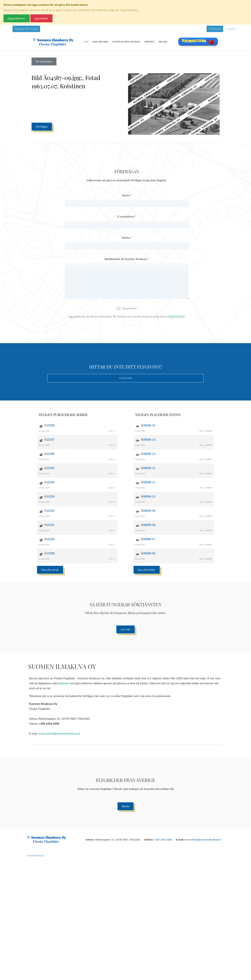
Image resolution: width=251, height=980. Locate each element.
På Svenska (215, 29)
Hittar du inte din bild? (126, 42)
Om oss (163, 42)
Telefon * (127, 238)
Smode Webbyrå (35, 855)
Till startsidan (44, 61)
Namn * (127, 195)
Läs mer (125, 629)
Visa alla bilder (147, 570)
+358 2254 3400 (163, 840)
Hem (86, 42)
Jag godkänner (127, 308)
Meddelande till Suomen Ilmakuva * (127, 259)
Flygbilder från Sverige (26, 29)
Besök (125, 806)
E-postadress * (127, 217)
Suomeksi (231, 29)
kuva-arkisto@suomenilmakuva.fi (59, 734)
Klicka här (125, 378)
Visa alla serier (50, 570)
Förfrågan (42, 127)
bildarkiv (64, 683)
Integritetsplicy (176, 317)
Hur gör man (100, 42)
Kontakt (150, 42)
